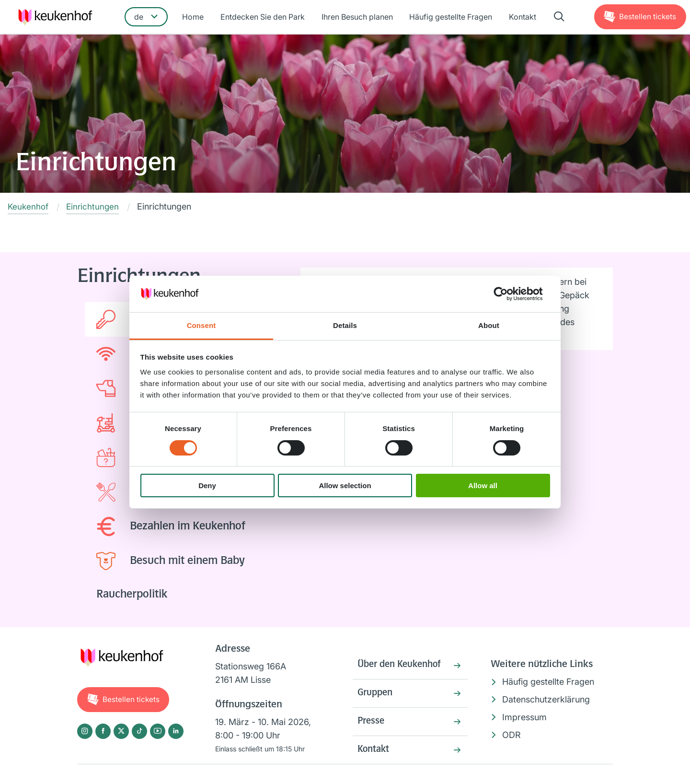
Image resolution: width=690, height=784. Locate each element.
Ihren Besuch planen (357, 18)
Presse (372, 725)
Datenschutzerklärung (546, 700)
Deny (207, 486)
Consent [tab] (201, 325)
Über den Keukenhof (402, 666)
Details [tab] (345, 325)
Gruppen (376, 695)
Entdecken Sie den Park (264, 18)
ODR (512, 735)
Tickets (647, 17)
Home (196, 18)
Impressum (524, 717)
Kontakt (520, 18)
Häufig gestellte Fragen (450, 18)
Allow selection (345, 486)
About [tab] (489, 325)
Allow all (483, 486)
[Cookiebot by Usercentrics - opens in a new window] (508, 294)
